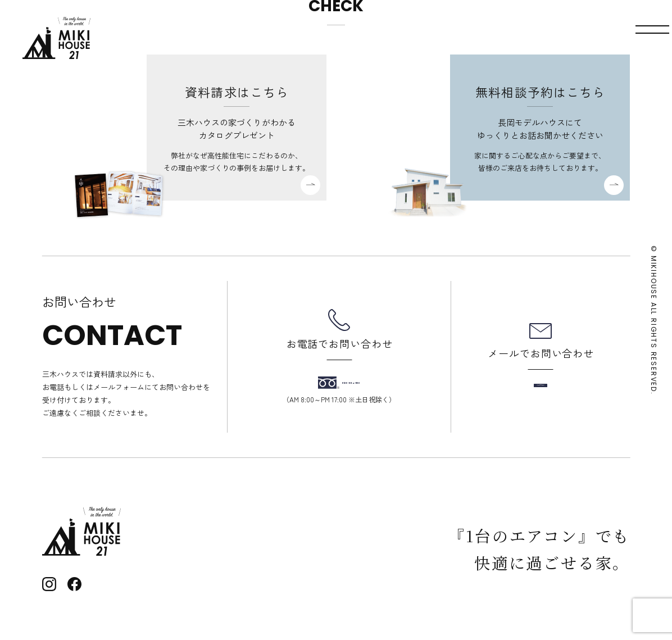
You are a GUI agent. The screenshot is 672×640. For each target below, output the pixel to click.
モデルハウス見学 (410, 38)
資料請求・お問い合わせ (533, 38)
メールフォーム (541, 385)
